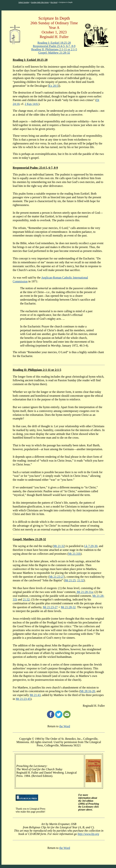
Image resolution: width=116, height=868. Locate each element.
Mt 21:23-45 (23, 699)
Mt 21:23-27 (57, 577)
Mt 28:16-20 (88, 691)
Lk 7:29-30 (91, 546)
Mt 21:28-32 (68, 607)
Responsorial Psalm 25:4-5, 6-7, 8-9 (54, 46)
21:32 (80, 580)
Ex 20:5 (53, 86)
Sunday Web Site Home (40, 2)
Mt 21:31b (74, 554)
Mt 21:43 (35, 695)
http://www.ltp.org (88, 834)
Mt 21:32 (59, 546)
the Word (54, 2)
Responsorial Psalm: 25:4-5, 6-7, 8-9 (35, 168)
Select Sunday (24, 2)
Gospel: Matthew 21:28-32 (54, 53)
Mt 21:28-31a (85, 592)
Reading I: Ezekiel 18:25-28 (54, 43)
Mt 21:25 (70, 580)
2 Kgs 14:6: (32, 104)
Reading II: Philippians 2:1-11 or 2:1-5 (54, 49)
